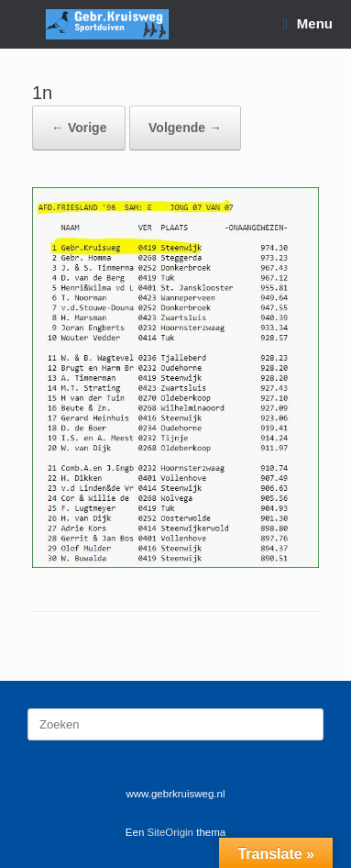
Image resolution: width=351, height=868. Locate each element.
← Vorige (79, 128)
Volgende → (185, 128)
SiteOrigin (171, 832)
